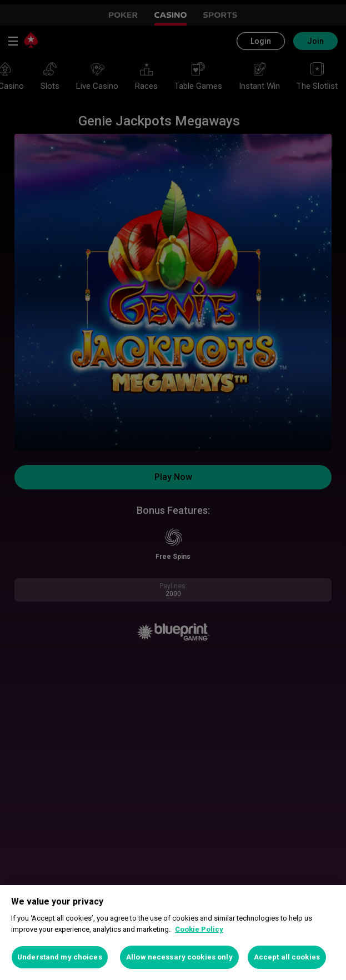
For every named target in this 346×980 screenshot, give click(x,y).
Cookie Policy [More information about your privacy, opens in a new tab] (199, 929)
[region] (173, 933)
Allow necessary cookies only (179, 957)
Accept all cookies (287, 957)
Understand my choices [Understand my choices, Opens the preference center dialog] (60, 957)
